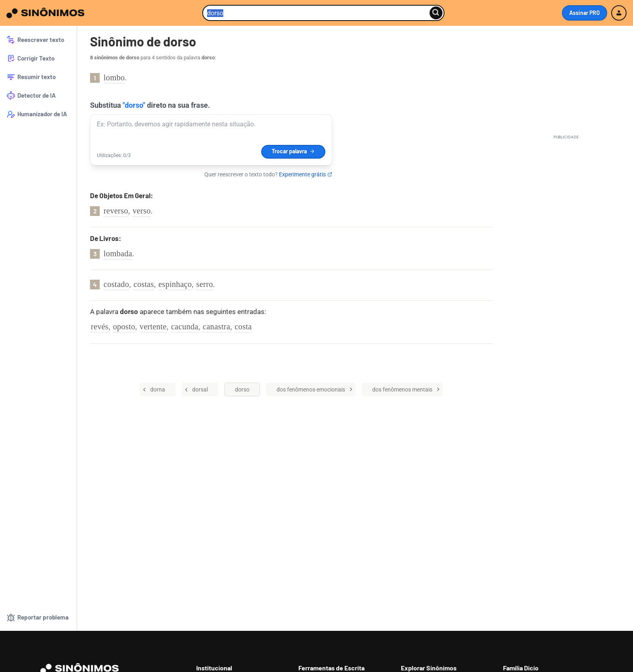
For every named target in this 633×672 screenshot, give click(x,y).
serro (204, 284)
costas (144, 284)
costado (116, 284)
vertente (153, 327)
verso (141, 211)
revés (100, 327)
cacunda (185, 327)
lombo (114, 77)
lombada (118, 253)
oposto (124, 327)
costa (243, 327)
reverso (116, 211)
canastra (216, 327)
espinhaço (175, 284)
